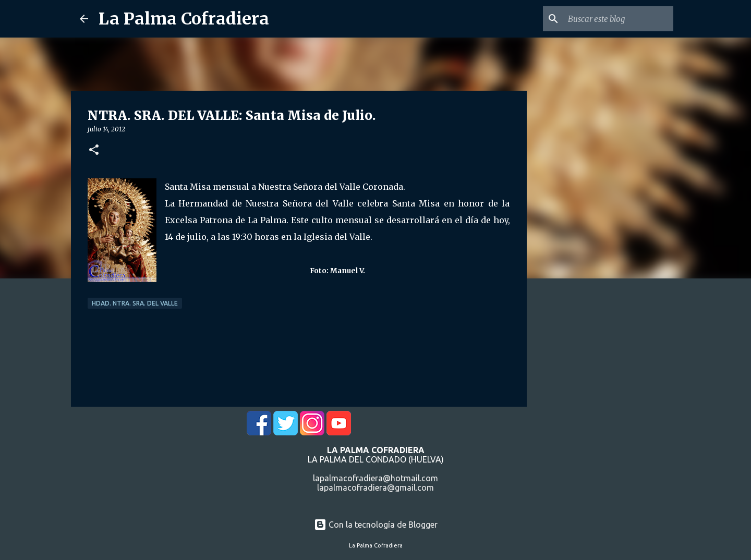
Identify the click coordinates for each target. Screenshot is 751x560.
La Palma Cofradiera (184, 19)
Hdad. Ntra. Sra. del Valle (135, 303)
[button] (94, 150)
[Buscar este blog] (619, 19)
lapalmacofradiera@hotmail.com (375, 478)
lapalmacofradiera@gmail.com (375, 488)
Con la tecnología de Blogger (376, 525)
